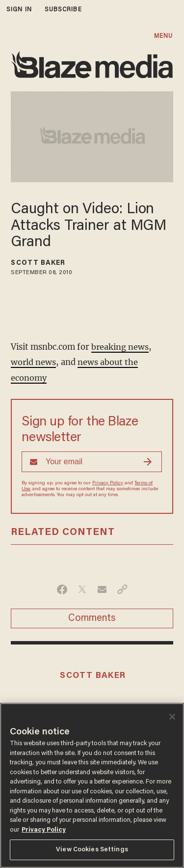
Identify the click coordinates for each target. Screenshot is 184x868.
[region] (92, 785)
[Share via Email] (102, 588)
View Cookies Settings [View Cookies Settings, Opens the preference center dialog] (92, 850)
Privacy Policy (108, 482)
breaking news (120, 347)
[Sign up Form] (92, 460)
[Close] (172, 717)
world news (34, 361)
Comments (92, 617)
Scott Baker (38, 263)
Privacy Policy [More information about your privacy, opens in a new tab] (44, 830)
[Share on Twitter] (82, 588)
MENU (163, 36)
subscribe (63, 10)
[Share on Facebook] (62, 588)
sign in (19, 10)
